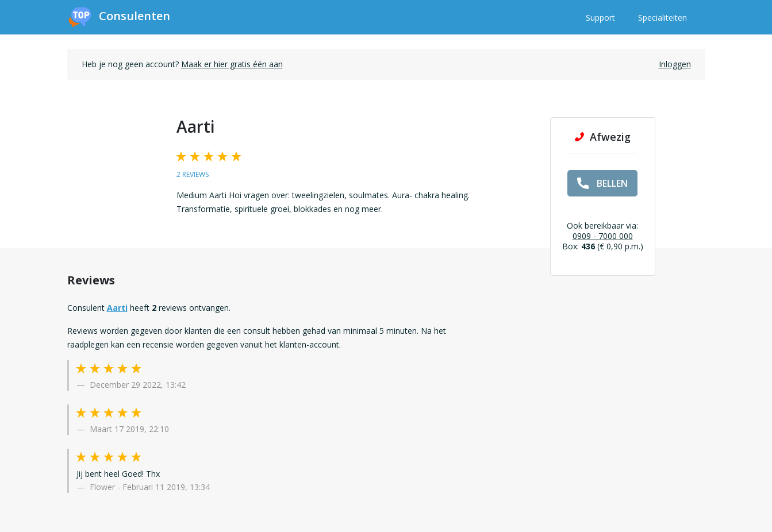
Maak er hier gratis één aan (232, 64)
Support (600, 18)
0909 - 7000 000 (603, 236)
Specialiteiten (662, 18)
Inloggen (675, 64)
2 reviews (193, 174)
